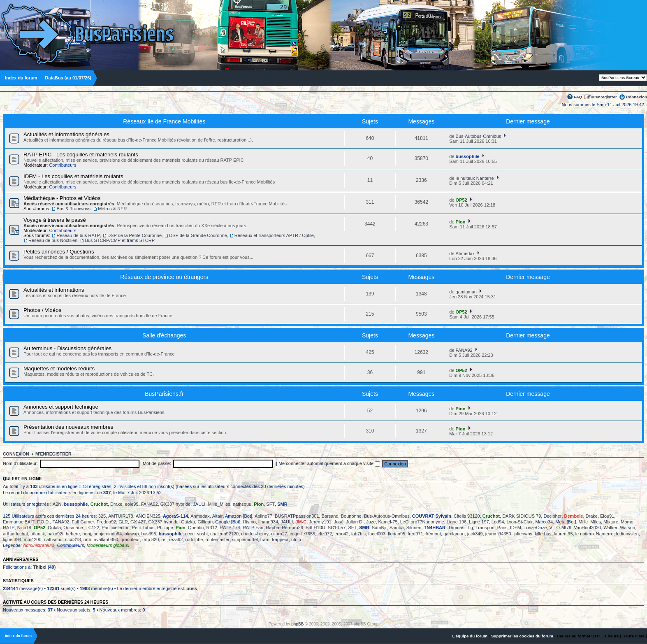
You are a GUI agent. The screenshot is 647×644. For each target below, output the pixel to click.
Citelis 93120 (467, 516)
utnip (296, 539)
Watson (627, 528)
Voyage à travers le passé (55, 220)
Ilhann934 (268, 522)
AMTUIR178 (121, 516)
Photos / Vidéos (42, 310)
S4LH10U (315, 528)
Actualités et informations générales (66, 134)
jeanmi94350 (498, 534)
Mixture (611, 522)
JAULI (199, 504)
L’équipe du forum (470, 636)
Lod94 (498, 522)
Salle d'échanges (164, 335)
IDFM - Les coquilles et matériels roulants (73, 176)
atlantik (38, 534)
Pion (461, 222)
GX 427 (138, 522)
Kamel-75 (388, 522)
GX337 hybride (175, 504)
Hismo (249, 522)
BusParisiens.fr (164, 394)
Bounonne (351, 516)
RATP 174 (230, 528)
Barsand (330, 516)
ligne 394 (12, 539)
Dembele (574, 516)
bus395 (148, 534)
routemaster (218, 539)
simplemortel (245, 539)
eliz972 (325, 534)
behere (73, 534)
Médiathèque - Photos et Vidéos (62, 198)
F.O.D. (43, 522)
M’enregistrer (604, 97)
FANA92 (464, 350)
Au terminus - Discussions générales (67, 348)
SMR (282, 504)
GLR (123, 522)
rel (164, 539)
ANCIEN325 (148, 516)
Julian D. (355, 522)
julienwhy (523, 534)
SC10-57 (337, 528)
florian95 (397, 534)
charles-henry (255, 534)
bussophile (468, 156)
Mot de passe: (157, 463)
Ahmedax (465, 253)
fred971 (415, 534)
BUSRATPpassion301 (297, 516)
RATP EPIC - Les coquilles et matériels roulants (81, 155)
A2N (57, 504)
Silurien (414, 528)
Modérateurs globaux (108, 545)
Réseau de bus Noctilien (53, 240)
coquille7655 (302, 534)
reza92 (176, 539)
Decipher (552, 516)
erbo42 (341, 534)
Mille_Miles (219, 504)
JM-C (301, 522)
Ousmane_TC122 (81, 528)
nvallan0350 (106, 539)
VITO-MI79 (561, 528)
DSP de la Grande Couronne (198, 235)
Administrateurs (39, 545)
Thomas (456, 528)
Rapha (272, 528)
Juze (371, 522)
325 (102, 516)
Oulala (54, 528)
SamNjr (379, 528)
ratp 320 (151, 539)
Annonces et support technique (61, 407)
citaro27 (279, 534)
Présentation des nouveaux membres (68, 427)
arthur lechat (15, 534)
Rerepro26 (292, 528)
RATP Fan (253, 528)
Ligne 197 (479, 522)
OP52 (461, 200)
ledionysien (627, 534)
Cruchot (99, 504)
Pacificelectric (115, 528)
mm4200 (33, 539)
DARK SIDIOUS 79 (522, 516)
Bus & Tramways (73, 209)
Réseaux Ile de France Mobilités (164, 121)
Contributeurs (63, 165)
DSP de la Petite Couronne (135, 235)
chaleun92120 (224, 534)
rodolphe (194, 539)
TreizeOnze (535, 528)
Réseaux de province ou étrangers (164, 277)
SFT (270, 504)
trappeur (280, 539)
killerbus (543, 534)
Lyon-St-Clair (519, 522)
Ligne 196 (457, 522)
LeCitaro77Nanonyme (422, 522)
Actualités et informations (54, 290)
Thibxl (39, 567)
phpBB (297, 624)
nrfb (87, 539)
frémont (433, 534)
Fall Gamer (83, 522)
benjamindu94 (108, 534)
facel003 (377, 534)
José (339, 522)
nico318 (73, 539)
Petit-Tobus (143, 528)
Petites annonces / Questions (59, 252)
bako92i (55, 534)
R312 (212, 528)
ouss (192, 588)
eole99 (132, 504)
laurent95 (564, 534)
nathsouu (242, 504)
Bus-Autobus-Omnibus (479, 136)
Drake (116, 504)
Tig (470, 528)
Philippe (165, 528)
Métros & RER (112, 209)
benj (87, 534)
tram (265, 539)
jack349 (475, 534)
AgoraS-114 (175, 516)
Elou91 (607, 516)
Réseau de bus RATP (78, 235)
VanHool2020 (587, 528)
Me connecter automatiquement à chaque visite (329, 463)
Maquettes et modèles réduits (59, 368)
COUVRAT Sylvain (432, 516)
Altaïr (218, 516)
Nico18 (24, 528)
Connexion (637, 97)
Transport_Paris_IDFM (498, 528)
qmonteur (130, 539)
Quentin (196, 528)
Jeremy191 (320, 522)
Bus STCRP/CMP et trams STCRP (120, 240)
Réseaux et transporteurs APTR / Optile (274, 235)
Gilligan (205, 522)
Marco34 (544, 522)
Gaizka (188, 522)
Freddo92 (106, 522)
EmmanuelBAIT (19, 522)
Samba (397, 528)
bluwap (132, 534)
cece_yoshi (196, 534)
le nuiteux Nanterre (475, 178)
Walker (610, 528)
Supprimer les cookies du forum (522, 636)
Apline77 (263, 516)
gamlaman (466, 292)
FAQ (578, 97)
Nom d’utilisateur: (20, 463)
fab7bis (358, 534)
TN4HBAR (435, 528)
